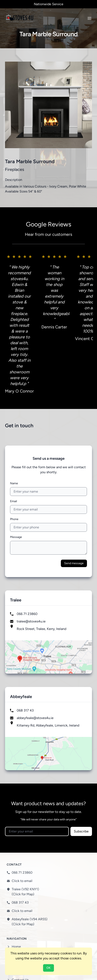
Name (14, 396)
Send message (74, 476)
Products (18, 876)
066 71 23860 (27, 526)
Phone (14, 432)
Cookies (18, 923)
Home (16, 859)
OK (48, 968)
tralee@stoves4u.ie (31, 534)
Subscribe (81, 744)
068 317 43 (25, 623)
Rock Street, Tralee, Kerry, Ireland (41, 541)
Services (18, 884)
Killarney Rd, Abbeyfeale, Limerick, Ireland (48, 638)
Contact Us (20, 892)
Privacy (17, 915)
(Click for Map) (23, 807)
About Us (19, 868)
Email (13, 414)
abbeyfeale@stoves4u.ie (35, 630)
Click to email (22, 793)
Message (16, 450)
